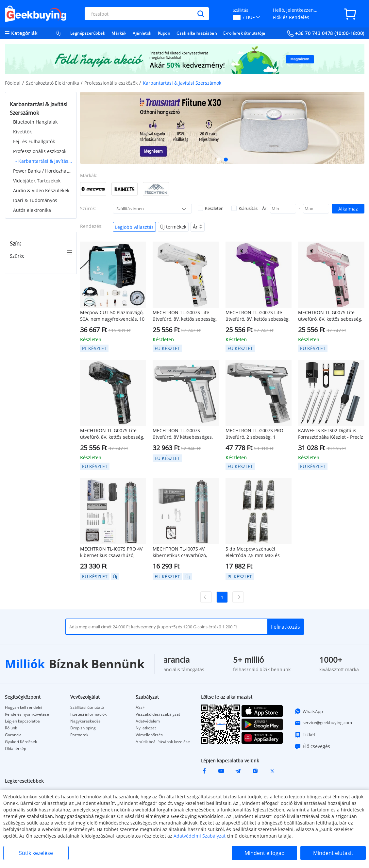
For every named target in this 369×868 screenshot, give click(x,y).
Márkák (119, 33)
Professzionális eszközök (111, 83)
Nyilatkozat (146, 728)
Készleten (211, 208)
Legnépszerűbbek (88, 33)
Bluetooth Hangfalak (35, 122)
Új (58, 33)
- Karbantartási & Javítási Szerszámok (44, 161)
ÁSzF (140, 707)
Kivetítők (22, 132)
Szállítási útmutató (87, 707)
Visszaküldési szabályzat (158, 714)
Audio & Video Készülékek (41, 190)
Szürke (18, 256)
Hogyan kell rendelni (24, 707)
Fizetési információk (88, 714)
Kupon (164, 33)
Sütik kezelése (36, 853)
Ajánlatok (142, 33)
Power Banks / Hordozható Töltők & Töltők (42, 171)
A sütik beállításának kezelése (163, 742)
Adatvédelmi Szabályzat (200, 836)
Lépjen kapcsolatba (22, 721)
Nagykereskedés (85, 721)
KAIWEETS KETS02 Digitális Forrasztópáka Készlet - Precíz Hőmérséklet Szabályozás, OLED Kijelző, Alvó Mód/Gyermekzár (331, 434)
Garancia (13, 735)
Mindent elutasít (333, 853)
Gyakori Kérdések (21, 742)
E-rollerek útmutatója (244, 33)
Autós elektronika (32, 210)
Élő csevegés (312, 746)
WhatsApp (309, 711)
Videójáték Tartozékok (37, 181)
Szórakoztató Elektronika (52, 83)
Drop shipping (83, 728)
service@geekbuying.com (323, 723)
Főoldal (13, 83)
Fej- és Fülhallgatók (34, 141)
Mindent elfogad (265, 853)
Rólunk (11, 728)
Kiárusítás (244, 208)
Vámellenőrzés (149, 735)
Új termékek (173, 227)
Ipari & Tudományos (35, 200)
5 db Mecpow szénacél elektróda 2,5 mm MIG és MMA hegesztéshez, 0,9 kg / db (256, 552)
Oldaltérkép (16, 749)
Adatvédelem (148, 721)
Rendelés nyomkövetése (27, 714)
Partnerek (79, 735)
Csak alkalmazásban (197, 33)
